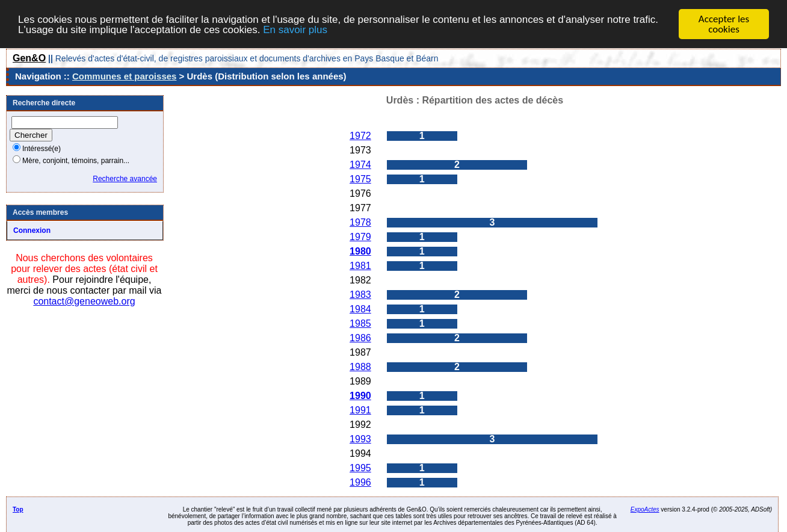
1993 (360, 439)
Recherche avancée (125, 179)
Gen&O (29, 58)
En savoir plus (295, 29)
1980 (360, 251)
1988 (360, 367)
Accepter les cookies (724, 24)
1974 (360, 165)
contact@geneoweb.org (84, 301)
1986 (360, 338)
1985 (360, 323)
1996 (360, 482)
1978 (360, 222)
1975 (360, 179)
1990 (360, 396)
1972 (360, 136)
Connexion (32, 230)
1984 (360, 309)
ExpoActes (645, 509)
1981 (360, 266)
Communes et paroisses (124, 76)
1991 (360, 410)
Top (18, 509)
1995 (360, 468)
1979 (360, 237)
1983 (360, 295)
